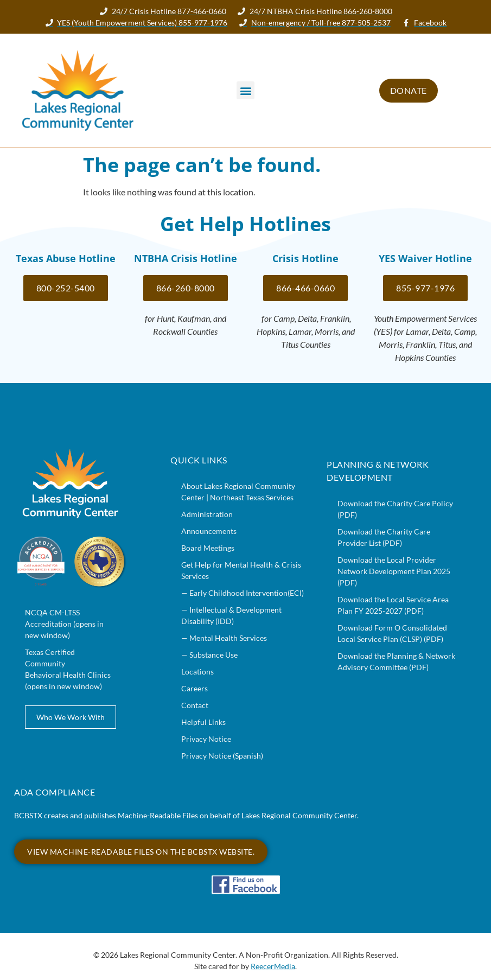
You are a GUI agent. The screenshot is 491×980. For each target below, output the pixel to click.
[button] (245, 90)
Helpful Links (203, 722)
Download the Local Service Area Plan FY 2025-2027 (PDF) (393, 605)
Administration (207, 514)
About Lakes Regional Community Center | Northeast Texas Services (238, 492)
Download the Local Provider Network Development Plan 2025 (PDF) (394, 571)
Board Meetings (208, 548)
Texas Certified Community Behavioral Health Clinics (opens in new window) (68, 669)
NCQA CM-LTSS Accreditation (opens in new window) (64, 624)
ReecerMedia (273, 966)
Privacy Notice (206, 739)
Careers (195, 688)
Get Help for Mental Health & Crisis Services (241, 570)
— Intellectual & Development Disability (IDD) (231, 615)
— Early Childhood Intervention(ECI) (243, 593)
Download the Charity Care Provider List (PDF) (384, 537)
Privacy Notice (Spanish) (222, 756)
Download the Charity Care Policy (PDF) (395, 509)
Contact (195, 705)
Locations (197, 672)
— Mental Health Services (224, 638)
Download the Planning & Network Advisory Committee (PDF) (396, 661)
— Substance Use (209, 655)
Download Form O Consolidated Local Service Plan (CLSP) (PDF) (392, 633)
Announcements (209, 531)
